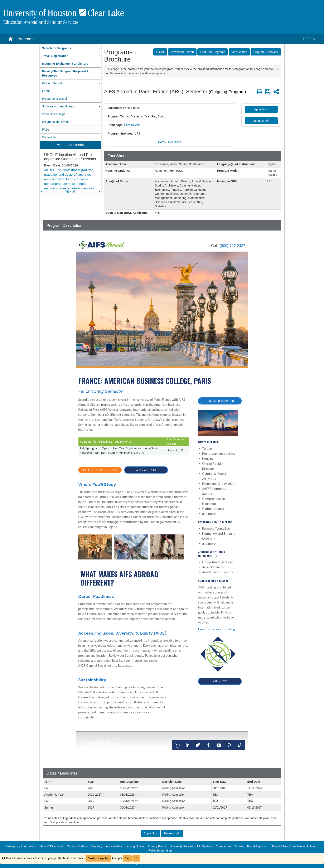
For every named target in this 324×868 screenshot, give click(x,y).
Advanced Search (182, 52)
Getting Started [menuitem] (52, 83)
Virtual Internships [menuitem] (54, 114)
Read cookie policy (98, 858)
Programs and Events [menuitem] (56, 122)
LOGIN (309, 39)
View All (70, 191)
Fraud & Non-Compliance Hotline (293, 846)
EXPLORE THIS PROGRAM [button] (100, 470)
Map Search (239, 52)
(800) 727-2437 (233, 246)
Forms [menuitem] (46, 91)
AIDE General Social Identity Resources (105, 665)
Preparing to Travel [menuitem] (54, 99)
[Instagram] (177, 745)
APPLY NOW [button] (220, 681)
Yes (127, 858)
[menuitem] (71, 48)
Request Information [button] (220, 401)
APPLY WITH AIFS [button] (146, 470)
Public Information (160, 850)
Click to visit (132, 125)
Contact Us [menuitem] (49, 137)
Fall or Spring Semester (101, 391)
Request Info (261, 121)
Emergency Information (21, 846)
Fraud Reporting (258, 846)
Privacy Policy (157, 846)
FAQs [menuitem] (46, 130)
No (136, 858)
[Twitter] (198, 745)
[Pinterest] (229, 745)
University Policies (182, 846)
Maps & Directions (51, 846)
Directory (96, 846)
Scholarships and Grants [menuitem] (58, 106)
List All (160, 52)
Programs (26, 39)
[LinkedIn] (188, 745)
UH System (205, 846)
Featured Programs (213, 52)
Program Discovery (266, 52)
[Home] (102, 245)
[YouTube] (219, 745)
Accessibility (114, 846)
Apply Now (261, 109)
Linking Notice (135, 846)
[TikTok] (240, 745)
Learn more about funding (217, 629)
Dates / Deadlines (170, 142)
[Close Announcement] (277, 69)
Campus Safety (77, 846)
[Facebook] (208, 745)
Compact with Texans (230, 846)
